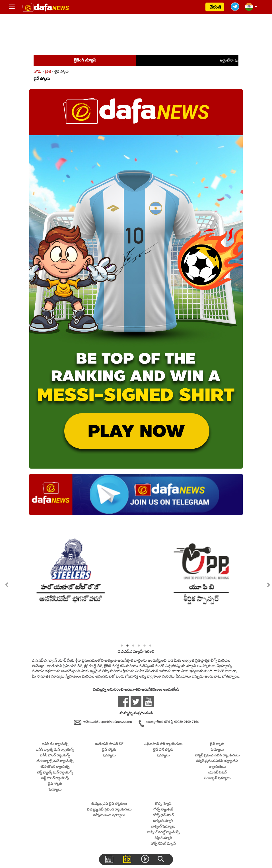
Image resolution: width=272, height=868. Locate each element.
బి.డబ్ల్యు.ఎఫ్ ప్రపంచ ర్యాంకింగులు (109, 810)
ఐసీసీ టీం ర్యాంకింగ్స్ (55, 744)
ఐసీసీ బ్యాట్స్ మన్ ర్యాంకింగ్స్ (55, 750)
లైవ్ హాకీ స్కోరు (163, 750)
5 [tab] (145, 646)
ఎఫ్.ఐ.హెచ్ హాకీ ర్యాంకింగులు (163, 744)
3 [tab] (133, 646)
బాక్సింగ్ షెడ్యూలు (163, 827)
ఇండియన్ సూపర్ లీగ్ (109, 744)
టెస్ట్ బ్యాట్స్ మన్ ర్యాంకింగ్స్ (55, 773)
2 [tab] (127, 646)
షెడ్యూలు (55, 790)
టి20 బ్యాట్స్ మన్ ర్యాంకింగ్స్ (55, 761)
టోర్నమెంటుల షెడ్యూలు (109, 815)
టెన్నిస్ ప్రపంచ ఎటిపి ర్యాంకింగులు (217, 756)
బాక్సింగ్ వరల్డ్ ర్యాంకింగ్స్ (163, 832)
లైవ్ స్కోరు (55, 784)
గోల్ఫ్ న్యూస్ (163, 804)
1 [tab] (122, 646)
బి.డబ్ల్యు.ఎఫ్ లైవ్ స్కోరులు (109, 804)
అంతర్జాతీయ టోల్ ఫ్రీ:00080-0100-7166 (169, 722)
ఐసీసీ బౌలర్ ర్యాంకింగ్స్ (55, 756)
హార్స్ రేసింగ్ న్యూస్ (163, 844)
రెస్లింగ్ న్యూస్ (163, 838)
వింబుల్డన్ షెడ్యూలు (217, 778)
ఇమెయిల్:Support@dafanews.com (103, 722)
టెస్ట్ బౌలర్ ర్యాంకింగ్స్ (55, 778)
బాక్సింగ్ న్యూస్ (163, 821)
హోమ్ (38, 71)
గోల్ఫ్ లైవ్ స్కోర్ (163, 815)
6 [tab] (150, 646)
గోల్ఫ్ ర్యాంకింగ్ (163, 810)
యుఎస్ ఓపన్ (217, 773)
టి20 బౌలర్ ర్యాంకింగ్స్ (55, 767)
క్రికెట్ (48, 71)
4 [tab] (139, 646)
